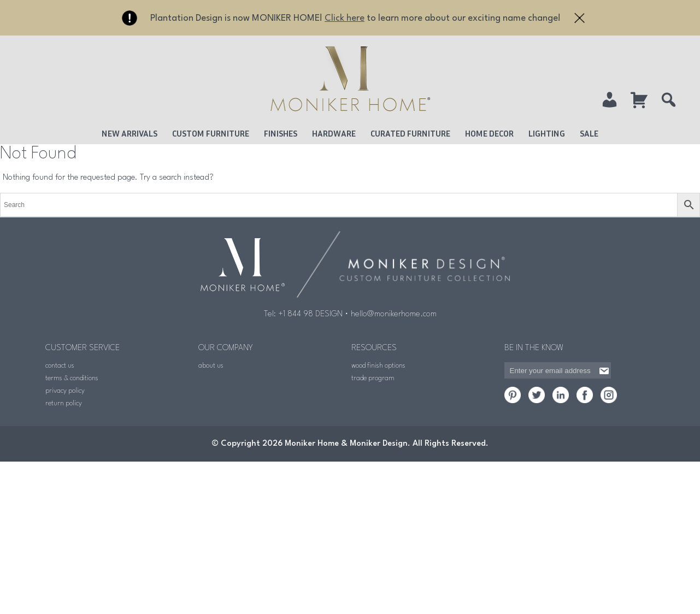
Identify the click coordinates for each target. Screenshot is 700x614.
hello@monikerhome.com (394, 314)
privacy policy (65, 391)
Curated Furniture (410, 133)
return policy (64, 403)
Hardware (334, 133)
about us (211, 366)
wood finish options (378, 366)
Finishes (281, 133)
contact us (60, 366)
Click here (345, 18)
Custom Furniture (211, 133)
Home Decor (489, 133)
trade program (373, 378)
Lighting (547, 133)
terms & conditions (72, 378)
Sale (589, 133)
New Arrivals (130, 133)
